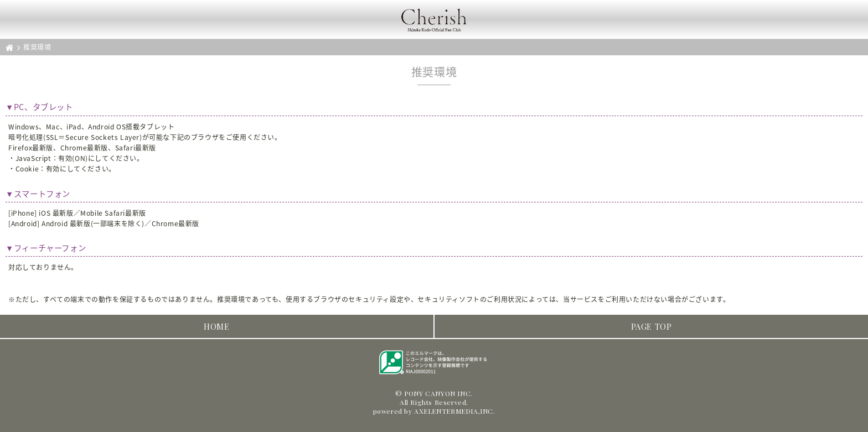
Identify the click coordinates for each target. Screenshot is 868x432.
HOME (216, 326)
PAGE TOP (652, 326)
